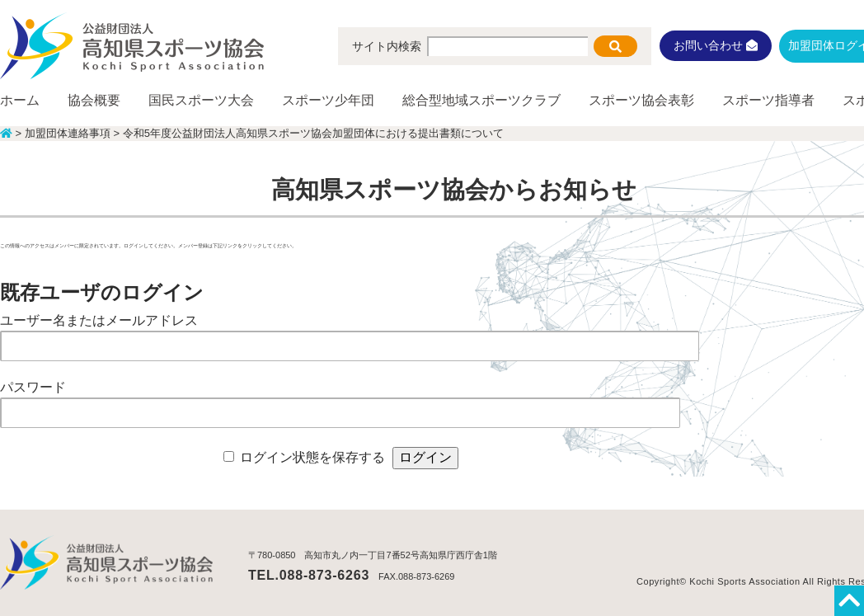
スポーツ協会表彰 (641, 100)
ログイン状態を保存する (312, 457)
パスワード (33, 387)
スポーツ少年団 (328, 100)
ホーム (20, 100)
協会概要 (94, 100)
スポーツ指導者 (768, 100)
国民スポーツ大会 (201, 100)
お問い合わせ (716, 45)
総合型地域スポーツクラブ (481, 100)
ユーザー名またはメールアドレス (99, 320)
